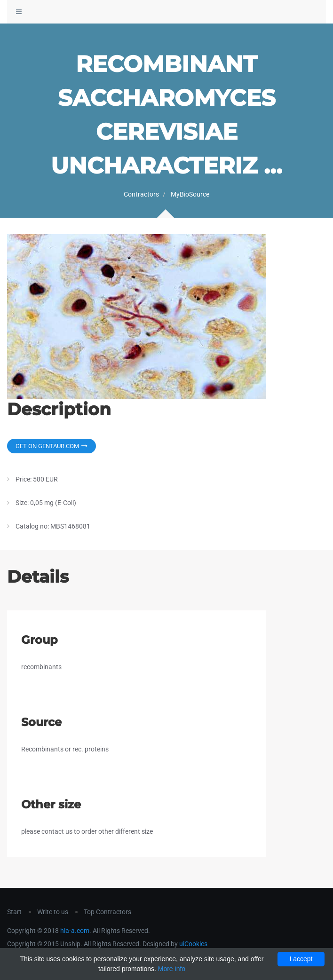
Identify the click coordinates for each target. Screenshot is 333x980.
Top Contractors (107, 912)
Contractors (141, 194)
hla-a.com (75, 931)
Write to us (53, 912)
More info (172, 969)
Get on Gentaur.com (52, 446)
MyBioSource (190, 194)
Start (14, 912)
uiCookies (193, 944)
